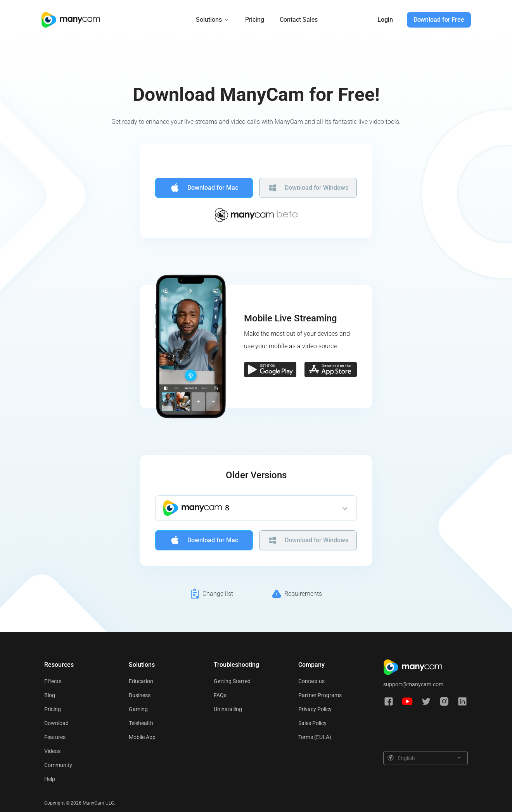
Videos (52, 751)
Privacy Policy (315, 709)
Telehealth (141, 723)
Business (140, 695)
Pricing (255, 20)
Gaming (138, 709)
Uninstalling (228, 709)
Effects (53, 681)
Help (50, 779)
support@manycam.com (413, 684)
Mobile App (142, 737)
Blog (50, 695)
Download (56, 723)
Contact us (311, 681)
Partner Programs (320, 695)
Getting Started (232, 681)
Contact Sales (299, 20)
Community (58, 765)
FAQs (220, 695)
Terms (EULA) (315, 737)
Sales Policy (312, 723)
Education (141, 681)
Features (55, 737)
